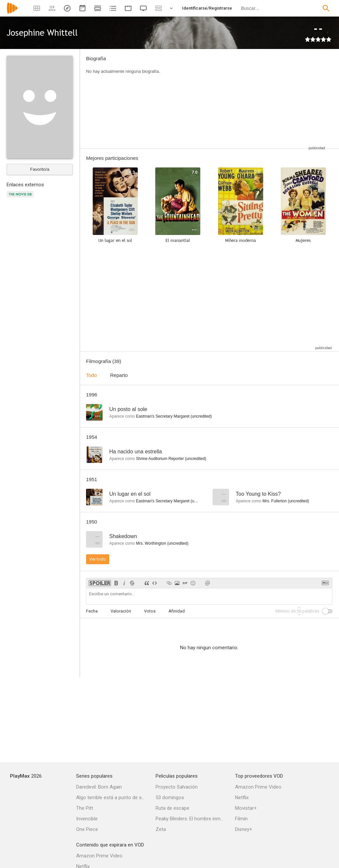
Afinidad (177, 611)
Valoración (121, 611)
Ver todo (98, 559)
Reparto (119, 375)
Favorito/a (40, 169)
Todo (92, 375)
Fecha (92, 611)
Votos (150, 611)
